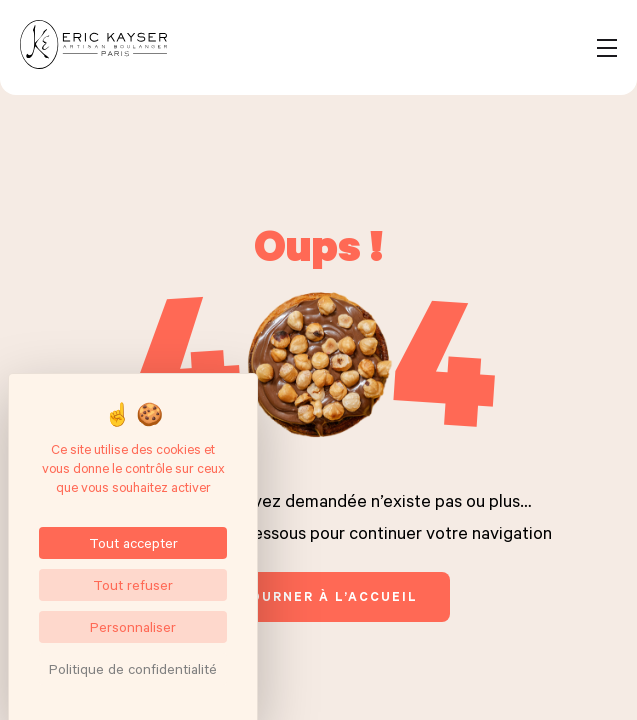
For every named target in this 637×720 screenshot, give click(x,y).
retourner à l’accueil (318, 596)
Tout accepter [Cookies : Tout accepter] (133, 542)
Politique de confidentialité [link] (133, 668)
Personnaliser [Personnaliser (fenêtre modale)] (133, 626)
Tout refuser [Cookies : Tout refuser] (133, 584)
